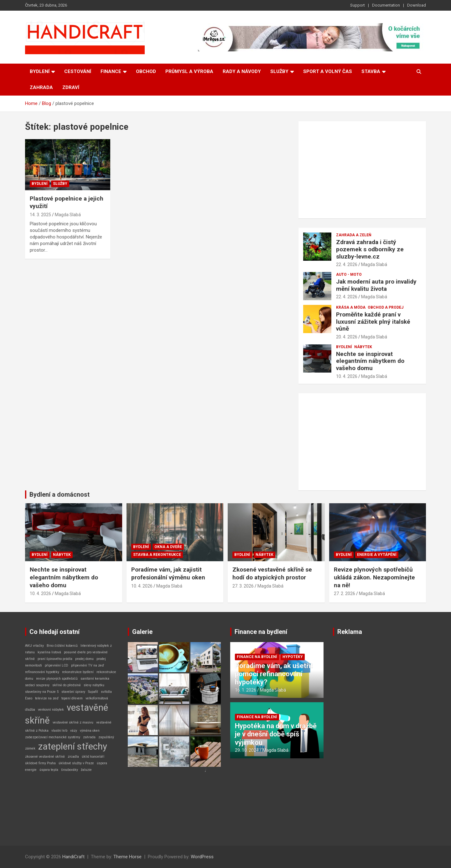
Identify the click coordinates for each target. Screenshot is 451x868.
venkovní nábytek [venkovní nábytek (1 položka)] (51, 710)
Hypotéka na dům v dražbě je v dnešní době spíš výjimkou (276, 734)
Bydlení (40, 71)
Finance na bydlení (261, 632)
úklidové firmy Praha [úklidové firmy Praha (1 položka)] (40, 763)
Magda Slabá (68, 215)
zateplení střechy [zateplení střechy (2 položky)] (73, 746)
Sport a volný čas (328, 71)
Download (417, 5)
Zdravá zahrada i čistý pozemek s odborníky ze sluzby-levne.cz (370, 249)
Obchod (146, 71)
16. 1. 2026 (246, 690)
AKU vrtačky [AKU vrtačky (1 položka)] (34, 646)
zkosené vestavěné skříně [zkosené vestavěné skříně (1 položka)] (45, 757)
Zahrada (41, 87)
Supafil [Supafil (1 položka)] (93, 692)
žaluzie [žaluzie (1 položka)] (86, 770)
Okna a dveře (168, 547)
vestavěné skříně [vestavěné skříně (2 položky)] (67, 714)
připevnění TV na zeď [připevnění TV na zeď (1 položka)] (88, 665)
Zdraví (71, 87)
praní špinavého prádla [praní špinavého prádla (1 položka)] (55, 659)
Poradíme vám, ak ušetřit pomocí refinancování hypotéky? (274, 674)
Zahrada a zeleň (354, 235)
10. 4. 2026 (347, 376)
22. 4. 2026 (347, 264)
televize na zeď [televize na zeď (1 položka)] (47, 698)
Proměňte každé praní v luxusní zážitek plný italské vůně (373, 322)
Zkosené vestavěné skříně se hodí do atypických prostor (272, 573)
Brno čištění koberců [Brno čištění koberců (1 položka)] (62, 646)
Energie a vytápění (377, 555)
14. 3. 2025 (40, 215)
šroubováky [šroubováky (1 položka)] (70, 770)
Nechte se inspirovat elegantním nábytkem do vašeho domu (370, 361)
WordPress (202, 857)
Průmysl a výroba (189, 71)
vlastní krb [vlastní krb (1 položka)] (59, 731)
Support (358, 5)
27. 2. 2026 (345, 593)
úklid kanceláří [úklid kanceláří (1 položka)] (93, 757)
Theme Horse (127, 857)
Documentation (386, 5)
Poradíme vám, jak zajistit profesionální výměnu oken (168, 573)
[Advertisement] (362, 170)
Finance (111, 71)
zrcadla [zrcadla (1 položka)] (73, 757)
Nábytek (363, 347)
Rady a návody (242, 71)
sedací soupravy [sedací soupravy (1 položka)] (37, 685)
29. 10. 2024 (247, 750)
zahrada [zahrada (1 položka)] (89, 737)
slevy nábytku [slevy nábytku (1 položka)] (94, 685)
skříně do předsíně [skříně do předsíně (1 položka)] (67, 685)
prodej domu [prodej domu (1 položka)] (84, 659)
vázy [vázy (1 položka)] (74, 731)
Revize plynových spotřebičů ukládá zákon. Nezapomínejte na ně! (374, 577)
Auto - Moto (349, 275)
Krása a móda (351, 307)
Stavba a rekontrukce (157, 555)
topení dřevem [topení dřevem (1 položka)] (72, 698)
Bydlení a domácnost (60, 494)
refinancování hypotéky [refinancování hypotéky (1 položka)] (42, 672)
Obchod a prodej (386, 307)
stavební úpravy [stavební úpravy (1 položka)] (73, 692)
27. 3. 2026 (243, 586)
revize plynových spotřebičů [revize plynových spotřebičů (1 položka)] (57, 679)
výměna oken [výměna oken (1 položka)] (90, 731)
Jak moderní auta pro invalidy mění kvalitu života (376, 285)
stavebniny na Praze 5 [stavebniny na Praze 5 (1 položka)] (42, 692)
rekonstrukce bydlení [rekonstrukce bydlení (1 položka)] (78, 672)
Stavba (371, 71)
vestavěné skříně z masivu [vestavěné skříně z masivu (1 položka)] (73, 722)
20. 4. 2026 (347, 337)
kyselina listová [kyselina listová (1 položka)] (49, 652)
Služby (279, 71)
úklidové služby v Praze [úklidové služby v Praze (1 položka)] (76, 763)
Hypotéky (293, 657)
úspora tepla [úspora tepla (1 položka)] (49, 770)
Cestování (78, 71)
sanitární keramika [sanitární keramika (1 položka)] (95, 679)
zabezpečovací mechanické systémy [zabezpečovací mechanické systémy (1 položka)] (53, 737)
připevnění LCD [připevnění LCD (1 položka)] (57, 665)
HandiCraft (73, 857)
